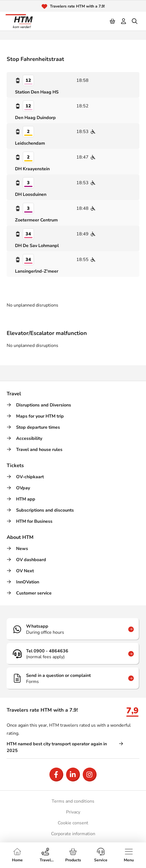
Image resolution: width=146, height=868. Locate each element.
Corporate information (73, 834)
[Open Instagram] (90, 775)
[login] (124, 21)
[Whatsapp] (73, 629)
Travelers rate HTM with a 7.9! (77, 6)
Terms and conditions (73, 801)
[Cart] (113, 21)
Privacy (73, 812)
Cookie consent (73, 823)
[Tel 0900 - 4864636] (73, 654)
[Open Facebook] (56, 775)
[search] (135, 21)
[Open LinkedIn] (73, 775)
